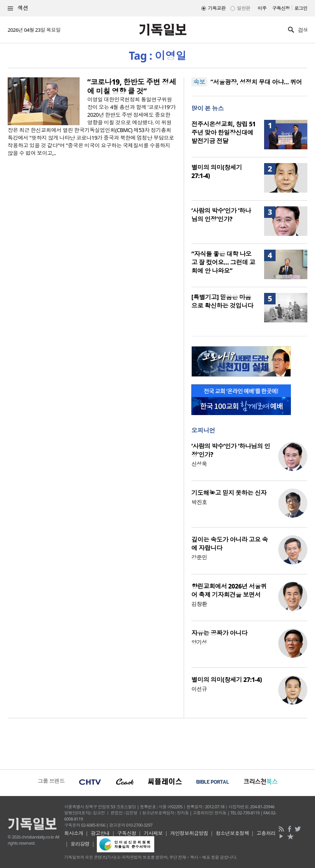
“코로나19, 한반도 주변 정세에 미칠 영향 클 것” (132, 87)
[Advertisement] (157, 743)
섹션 (18, 8)
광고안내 (100, 833)
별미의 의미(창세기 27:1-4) (227, 680)
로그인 (301, 8)
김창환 (199, 604)
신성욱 (199, 464)
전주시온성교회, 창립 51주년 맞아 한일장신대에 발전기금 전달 (224, 132)
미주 (262, 8)
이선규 (199, 689)
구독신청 (281, 8)
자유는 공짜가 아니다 (219, 633)
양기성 (199, 642)
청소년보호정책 (232, 833)
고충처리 (266, 833)
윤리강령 (80, 844)
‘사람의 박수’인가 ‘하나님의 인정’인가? (221, 215)
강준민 (199, 557)
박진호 (199, 502)
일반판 (243, 8)
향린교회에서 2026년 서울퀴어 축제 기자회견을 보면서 (229, 590)
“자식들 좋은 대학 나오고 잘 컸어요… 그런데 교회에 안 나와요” (223, 262)
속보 (199, 82)
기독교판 (217, 8)
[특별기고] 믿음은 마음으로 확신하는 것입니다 (222, 301)
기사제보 (153, 833)
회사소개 (74, 833)
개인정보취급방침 (189, 833)
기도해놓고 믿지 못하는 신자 (229, 493)
